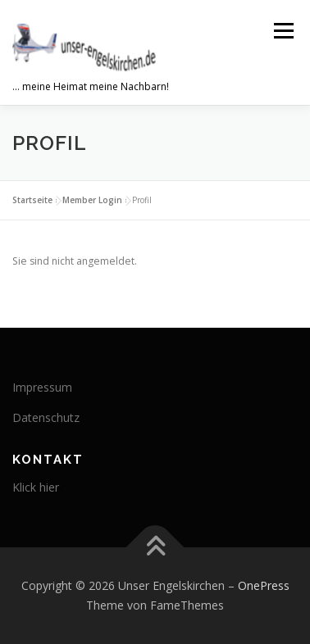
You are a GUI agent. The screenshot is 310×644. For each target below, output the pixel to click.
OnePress (264, 585)
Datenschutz (46, 417)
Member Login (92, 200)
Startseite (32, 200)
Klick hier (36, 487)
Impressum (42, 387)
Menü (283, 31)
